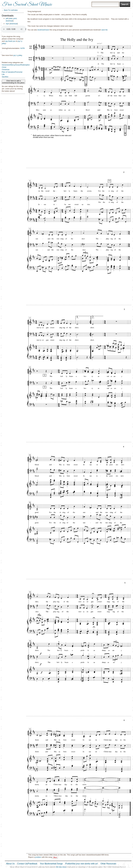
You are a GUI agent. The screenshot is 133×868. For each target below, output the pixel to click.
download (9, 21)
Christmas (6, 70)
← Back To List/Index (10, 10)
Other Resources (108, 864)
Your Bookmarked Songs (51, 864)
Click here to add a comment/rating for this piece (14, 82)
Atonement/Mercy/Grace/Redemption (16, 65)
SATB (22, 48)
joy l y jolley (18, 55)
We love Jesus (61, 867)
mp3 (7, 24)
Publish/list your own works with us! (82, 864)
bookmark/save (43, 30)
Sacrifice (5, 77)
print (15, 18)
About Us (10, 864)
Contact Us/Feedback (27, 864)
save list (104, 30)
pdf (7, 18)
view (11, 18)
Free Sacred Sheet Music (27, 5)
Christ (4, 67)
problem (38, 857)
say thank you (10, 41)
